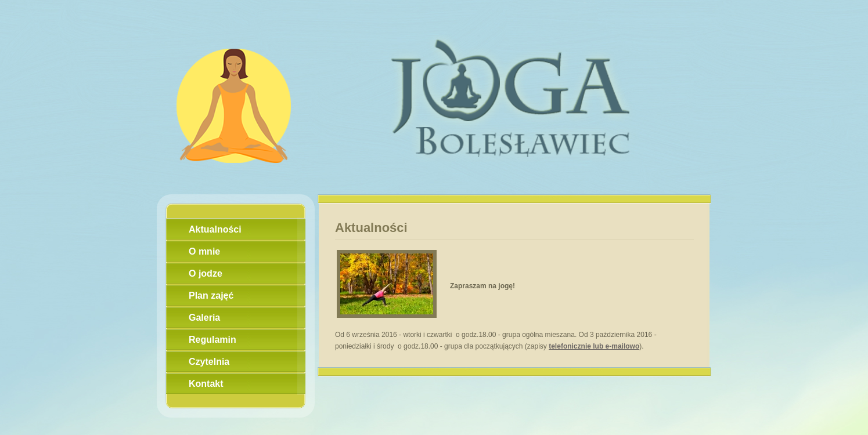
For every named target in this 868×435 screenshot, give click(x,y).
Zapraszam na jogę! (482, 286)
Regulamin (213, 340)
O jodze (206, 273)
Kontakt (206, 384)
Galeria (204, 318)
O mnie (204, 251)
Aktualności (215, 229)
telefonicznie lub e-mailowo (594, 346)
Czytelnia (209, 362)
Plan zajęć (211, 296)
